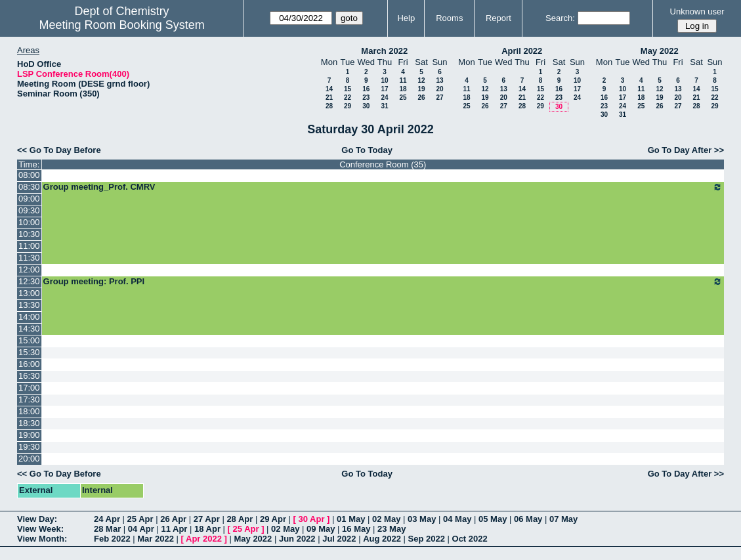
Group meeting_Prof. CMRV (383, 187)
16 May (356, 529)
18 (403, 89)
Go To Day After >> (686, 150)
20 (439, 89)
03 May (422, 519)
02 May (386, 519)
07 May (563, 519)
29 (348, 106)
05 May (493, 519)
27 (439, 97)
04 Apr (141, 529)
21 (329, 97)
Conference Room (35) (383, 164)
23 (366, 97)
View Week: (40, 529)
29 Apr (273, 519)
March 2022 (384, 51)
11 (403, 80)
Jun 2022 (297, 539)
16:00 (29, 364)
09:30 (29, 210)
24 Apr (107, 519)
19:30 (29, 447)
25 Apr (140, 519)
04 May (457, 519)
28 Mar (107, 529)
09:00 (29, 199)
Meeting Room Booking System (122, 25)
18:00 (29, 411)
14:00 (29, 317)
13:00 (29, 293)
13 (439, 80)
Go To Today (367, 150)
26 (421, 97)
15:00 (29, 340)
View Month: (42, 539)
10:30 (29, 234)
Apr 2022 (204, 539)
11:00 (29, 246)
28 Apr (240, 519)
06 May (528, 519)
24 (384, 97)
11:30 (29, 258)
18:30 (29, 423)
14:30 (29, 329)
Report (498, 18)
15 (348, 89)
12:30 (29, 281)
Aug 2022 (382, 539)
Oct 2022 (470, 539)
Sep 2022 (427, 539)
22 (348, 97)
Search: (560, 18)
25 (403, 97)
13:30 (29, 305)
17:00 (29, 388)
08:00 (29, 175)
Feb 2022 (112, 539)
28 (329, 106)
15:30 (29, 352)
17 (384, 89)
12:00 (29, 269)
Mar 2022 (156, 539)
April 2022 (522, 51)
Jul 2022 (339, 539)
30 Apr (312, 519)
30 (366, 106)
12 (421, 80)
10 (384, 80)
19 (421, 89)
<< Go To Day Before (59, 150)
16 (366, 89)
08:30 (29, 187)
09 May (321, 529)
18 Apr (207, 529)
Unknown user (697, 11)
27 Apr (207, 519)
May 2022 (660, 51)
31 (384, 106)
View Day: (37, 519)
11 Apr (174, 529)
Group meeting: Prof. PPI (383, 282)
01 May (351, 519)
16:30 (29, 376)
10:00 (29, 222)
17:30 (29, 399)
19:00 (29, 435)
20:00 (29, 459)
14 (329, 89)
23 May (392, 529)
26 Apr (173, 519)
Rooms (449, 18)
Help (406, 18)
